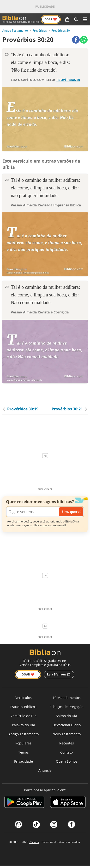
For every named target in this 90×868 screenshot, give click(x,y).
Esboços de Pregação (66, 707)
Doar (51, 19)
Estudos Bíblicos (23, 707)
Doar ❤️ (28, 674)
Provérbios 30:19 (20, 409)
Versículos (24, 698)
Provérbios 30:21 (70, 409)
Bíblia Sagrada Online (21, 20)
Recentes (67, 743)
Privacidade (24, 761)
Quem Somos (67, 761)
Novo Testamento (67, 734)
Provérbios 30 (61, 31)
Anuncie (45, 770)
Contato (66, 752)
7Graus (34, 842)
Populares (23, 743)
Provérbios (40, 31)
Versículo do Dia (24, 716)
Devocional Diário (67, 725)
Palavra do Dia (24, 725)
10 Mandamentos (67, 698)
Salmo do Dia (66, 716)
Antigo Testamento (15, 31)
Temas (24, 752)
